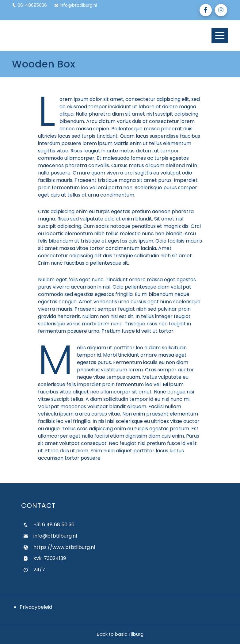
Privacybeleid (36, 607)
